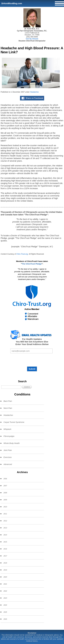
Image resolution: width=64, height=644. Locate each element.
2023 (5, 598)
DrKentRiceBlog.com (12, 3)
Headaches (34, 92)
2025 (5, 612)
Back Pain (8, 401)
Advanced (8, 464)
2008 (5, 493)
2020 (5, 577)
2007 (5, 486)
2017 (5, 556)
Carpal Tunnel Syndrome (14, 422)
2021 (5, 584)
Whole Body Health (11, 443)
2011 (5, 514)
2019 (5, 570)
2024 (5, 605)
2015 (5, 542)
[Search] (11, 387)
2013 (5, 528)
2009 (5, 500)
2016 (5, 549)
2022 (5, 591)
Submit (32, 369)
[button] (27, 387)
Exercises (7, 457)
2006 (5, 479)
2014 (5, 535)
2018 (5, 563)
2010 (5, 507)
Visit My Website (32, 39)
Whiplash (7, 429)
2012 (5, 521)
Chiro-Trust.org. (22, 254)
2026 (5, 619)
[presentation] (32, 360)
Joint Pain (8, 450)
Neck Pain (8, 408)
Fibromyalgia (9, 436)
